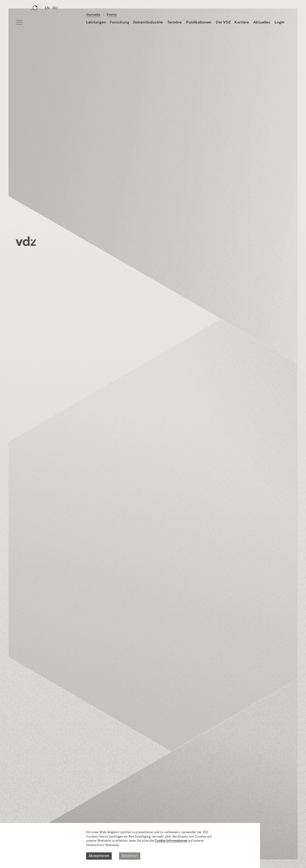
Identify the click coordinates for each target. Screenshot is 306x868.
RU (55, 23)
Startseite (93, 15)
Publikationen (199, 23)
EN (47, 23)
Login (280, 23)
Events (112, 15)
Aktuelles (262, 23)
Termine (174, 23)
